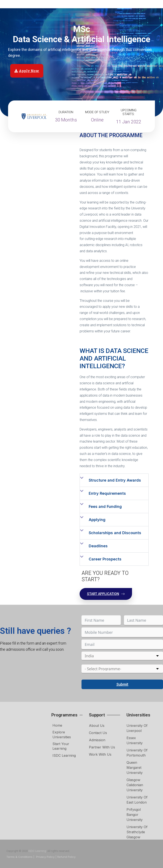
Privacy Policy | (46, 857)
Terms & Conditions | (21, 857)
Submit (122, 684)
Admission (97, 740)
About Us (97, 726)
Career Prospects (105, 559)
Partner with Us (102, 747)
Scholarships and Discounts (115, 533)
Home (57, 725)
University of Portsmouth (137, 753)
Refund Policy (66, 857)
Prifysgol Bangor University (135, 815)
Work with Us (100, 754)
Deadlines (98, 546)
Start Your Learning (61, 746)
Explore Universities (62, 734)
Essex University (135, 740)
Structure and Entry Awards (115, 480)
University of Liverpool (137, 728)
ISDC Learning (64, 755)
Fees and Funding (105, 506)
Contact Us (98, 733)
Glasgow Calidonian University (135, 785)
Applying (97, 520)
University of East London (137, 800)
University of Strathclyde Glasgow (137, 832)
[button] (114, 480)
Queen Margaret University (135, 768)
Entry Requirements (107, 493)
